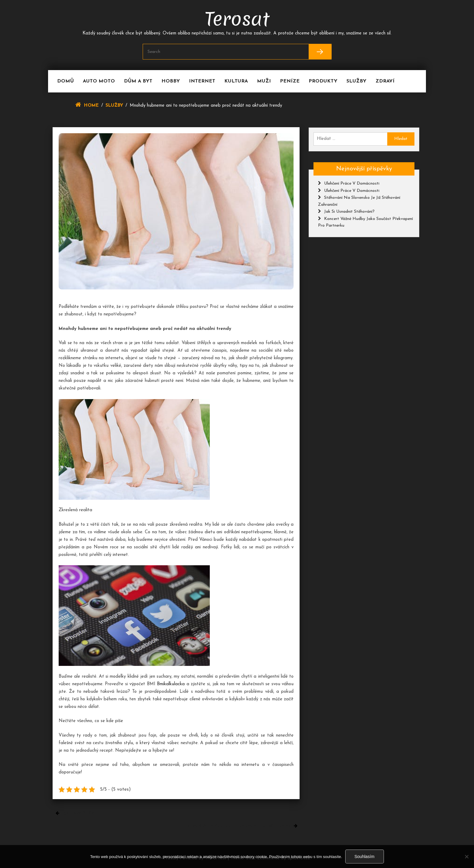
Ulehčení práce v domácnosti (352, 184)
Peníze (290, 81)
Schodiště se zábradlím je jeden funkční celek (237, 826)
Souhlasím (365, 857)
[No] (466, 857)
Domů (65, 81)
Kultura (236, 81)
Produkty (323, 81)
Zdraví (385, 81)
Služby (356, 81)
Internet (202, 81)
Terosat (237, 19)
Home (91, 106)
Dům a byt (138, 81)
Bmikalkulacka (171, 684)
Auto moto (99, 81)
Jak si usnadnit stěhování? (349, 212)
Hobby (171, 81)
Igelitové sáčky (79, 813)
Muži (264, 81)
